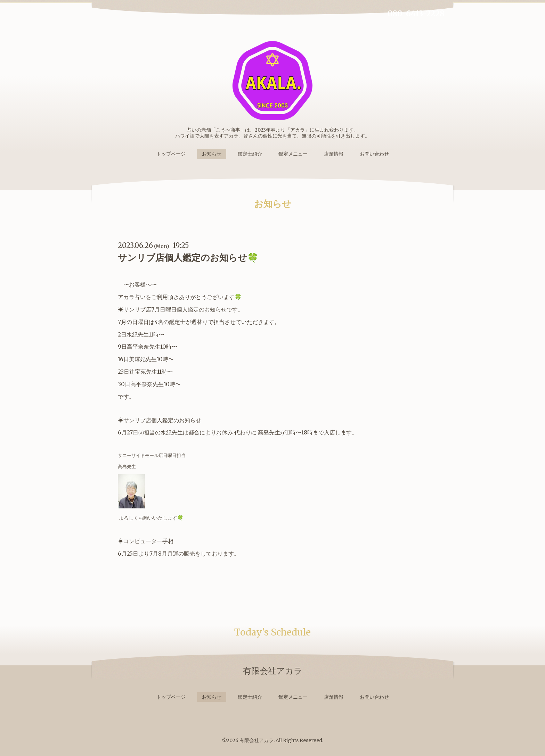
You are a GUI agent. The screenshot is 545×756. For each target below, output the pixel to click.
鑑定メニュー (293, 154)
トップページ (171, 154)
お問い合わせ (374, 154)
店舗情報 (334, 154)
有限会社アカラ (257, 740)
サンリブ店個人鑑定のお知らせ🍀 (188, 257)
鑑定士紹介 (250, 154)
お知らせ (212, 154)
